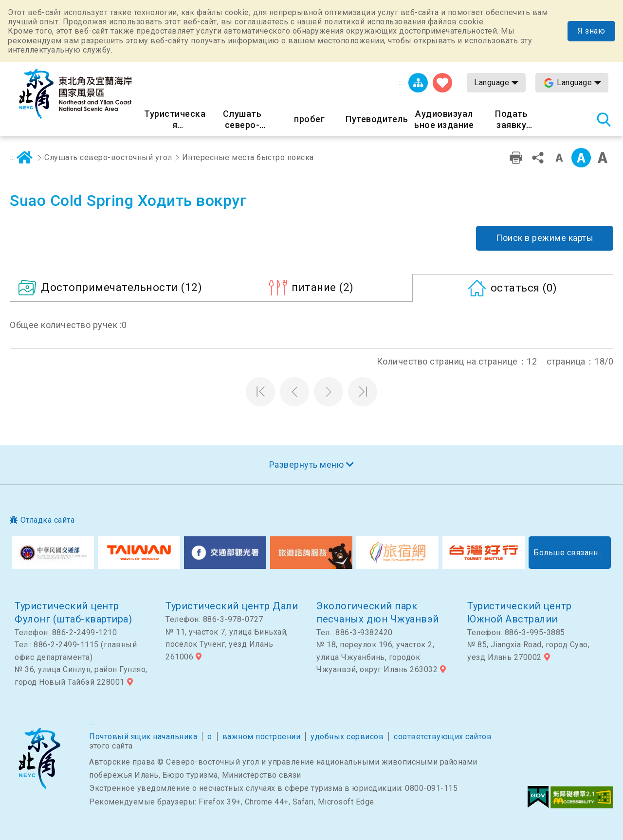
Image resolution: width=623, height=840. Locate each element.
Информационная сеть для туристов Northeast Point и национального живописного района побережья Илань (75, 94)
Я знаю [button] (591, 31)
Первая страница (260, 392)
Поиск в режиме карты (545, 238)
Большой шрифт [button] (603, 158)
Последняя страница (363, 392)
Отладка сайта (48, 520)
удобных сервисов (347, 737)
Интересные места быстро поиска (248, 157)
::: (401, 82)
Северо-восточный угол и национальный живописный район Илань (39, 759)
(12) (121, 287)
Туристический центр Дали (232, 606)
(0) (524, 288)
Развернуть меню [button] (307, 465)
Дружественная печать (516, 158)
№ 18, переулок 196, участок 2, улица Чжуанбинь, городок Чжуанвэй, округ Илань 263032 (377, 657)
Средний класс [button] (581, 158)
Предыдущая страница (294, 392)
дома (25, 158)
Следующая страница (329, 392)
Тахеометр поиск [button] (604, 119)
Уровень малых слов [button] (559, 158)
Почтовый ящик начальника (143, 737)
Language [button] (492, 82)
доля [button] (538, 158)
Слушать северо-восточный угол (108, 157)
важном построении (262, 737)
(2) (323, 287)
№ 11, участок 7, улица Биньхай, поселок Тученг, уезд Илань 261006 (227, 644)
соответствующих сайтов (443, 737)
